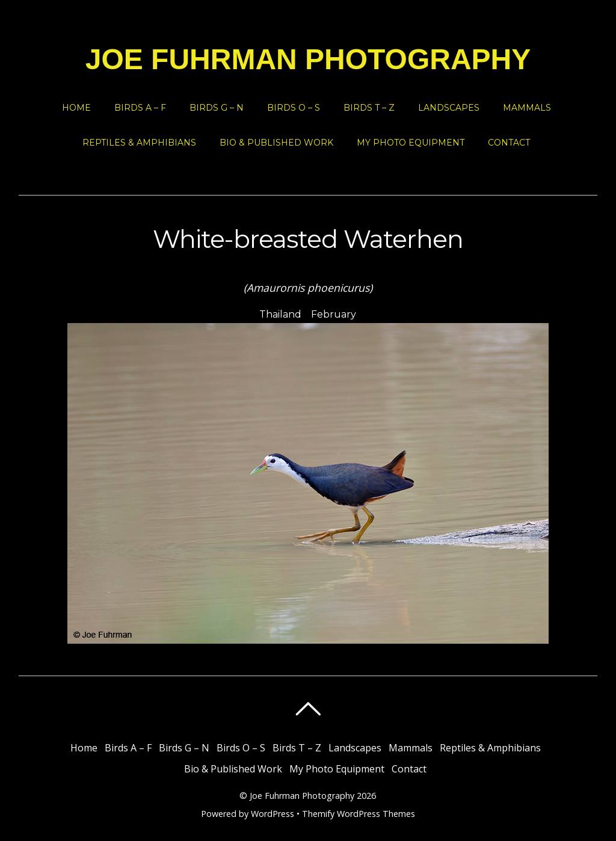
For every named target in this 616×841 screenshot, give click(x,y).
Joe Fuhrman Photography (302, 796)
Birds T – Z (369, 108)
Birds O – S (294, 108)
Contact (509, 143)
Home (76, 108)
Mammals (527, 108)
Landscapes (449, 108)
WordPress (273, 814)
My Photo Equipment (411, 143)
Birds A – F (140, 108)
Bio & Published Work (276, 143)
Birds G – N (217, 108)
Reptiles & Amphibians (139, 143)
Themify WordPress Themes (359, 814)
